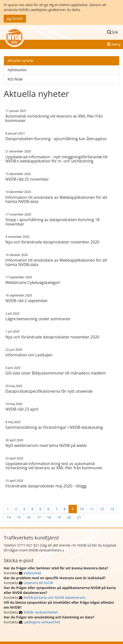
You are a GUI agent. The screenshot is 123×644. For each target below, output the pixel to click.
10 (82, 509)
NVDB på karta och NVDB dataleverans (55, 597)
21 (79, 517)
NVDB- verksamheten (41, 612)
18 (49, 517)
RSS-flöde (15, 79)
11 (92, 509)
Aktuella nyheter (21, 60)
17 (39, 517)
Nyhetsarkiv (17, 70)
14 (9, 517)
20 (69, 517)
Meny (116, 44)
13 (112, 509)
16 (29, 517)
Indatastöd (32, 573)
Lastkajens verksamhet (42, 622)
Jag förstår (15, 19)
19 (59, 517)
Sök (115, 32)
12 (102, 509)
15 (19, 517)
